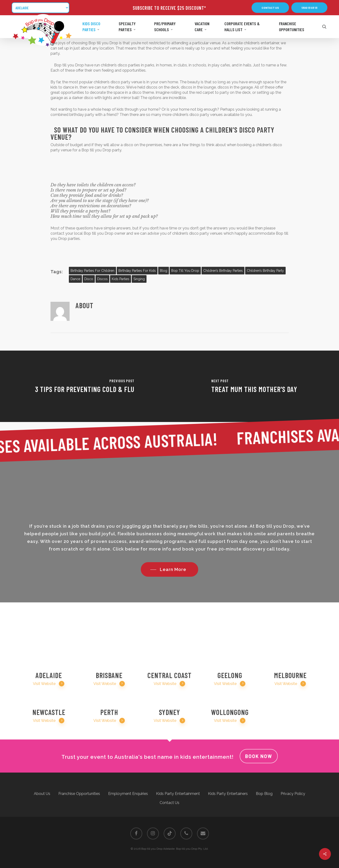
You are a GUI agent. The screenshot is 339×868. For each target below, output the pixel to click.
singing (139, 279)
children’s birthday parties (223, 271)
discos (102, 279)
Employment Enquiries (128, 794)
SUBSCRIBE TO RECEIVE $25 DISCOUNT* (169, 8)
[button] (270, 8)
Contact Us (169, 803)
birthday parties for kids (137, 271)
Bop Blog (264, 794)
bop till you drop (185, 271)
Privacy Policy (293, 794)
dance (75, 279)
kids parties (121, 279)
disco (89, 279)
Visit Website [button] (49, 684)
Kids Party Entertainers (228, 794)
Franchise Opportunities (79, 794)
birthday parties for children (92, 271)
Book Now (259, 756)
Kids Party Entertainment (178, 794)
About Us (42, 794)
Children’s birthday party (265, 271)
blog (164, 271)
